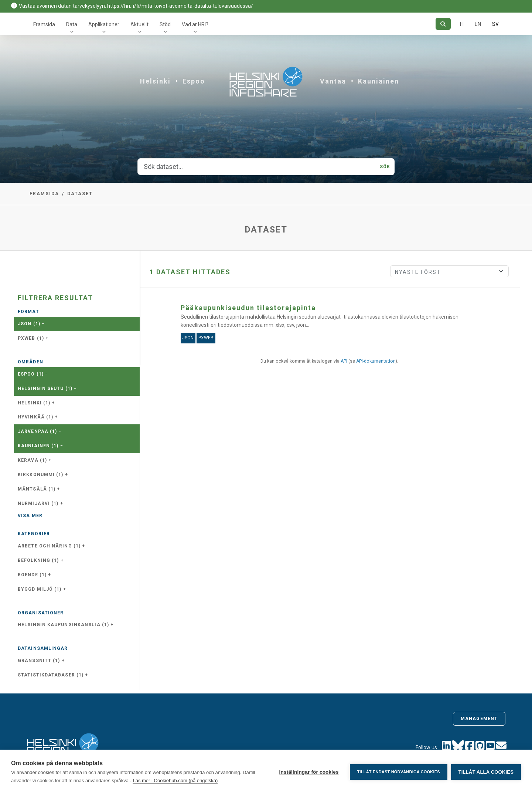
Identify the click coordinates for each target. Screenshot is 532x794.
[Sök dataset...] (257, 167)
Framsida (44, 24)
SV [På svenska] (495, 24)
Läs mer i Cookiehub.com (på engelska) (175, 781)
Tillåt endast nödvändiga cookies (398, 772)
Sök (385, 167)
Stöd (165, 24)
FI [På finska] (462, 24)
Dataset (80, 194)
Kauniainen (378, 81)
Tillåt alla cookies (486, 772)
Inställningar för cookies (309, 772)
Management (479, 719)
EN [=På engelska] (478, 24)
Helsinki (155, 81)
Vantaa (333, 81)
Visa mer (30, 516)
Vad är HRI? (195, 24)
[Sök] (443, 24)
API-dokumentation (376, 361)
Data (72, 24)
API (344, 361)
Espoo (194, 81)
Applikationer (104, 24)
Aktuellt (139, 24)
